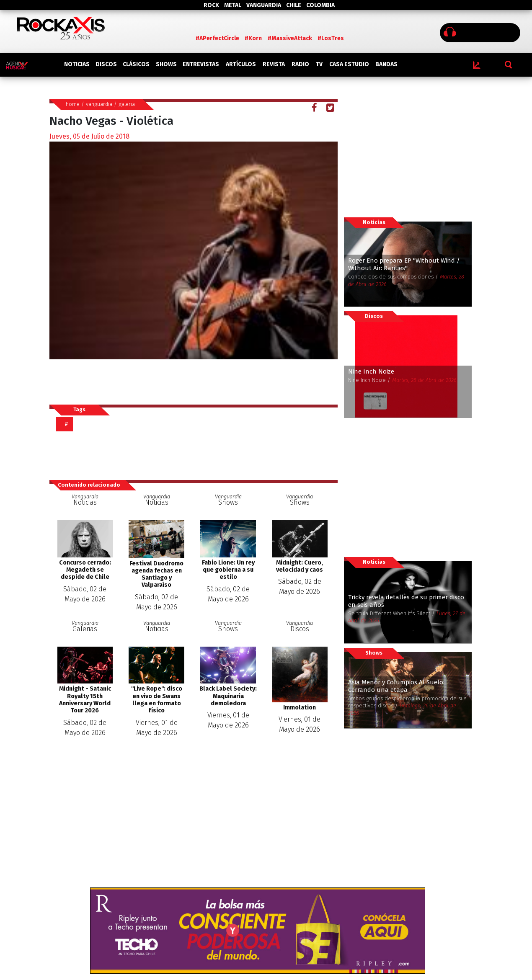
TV (319, 64)
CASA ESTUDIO (349, 64)
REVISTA (274, 64)
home (73, 104)
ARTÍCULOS (241, 64)
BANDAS (386, 64)
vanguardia (99, 104)
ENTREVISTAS (201, 64)
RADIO (300, 64)
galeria (127, 104)
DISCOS (106, 64)
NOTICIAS (77, 64)
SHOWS (166, 64)
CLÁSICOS (136, 64)
